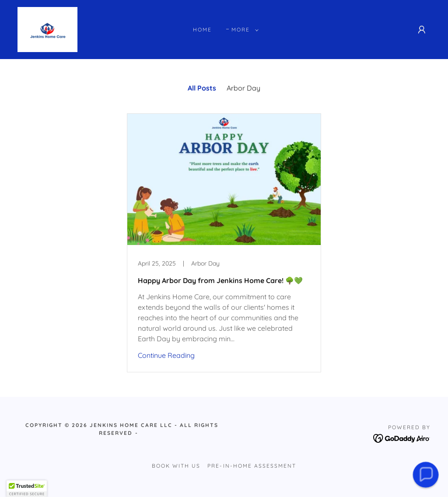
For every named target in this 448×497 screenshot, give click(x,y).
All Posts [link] (202, 88)
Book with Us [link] (176, 466)
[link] (47, 29)
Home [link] (202, 30)
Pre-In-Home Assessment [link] (252, 466)
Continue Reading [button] (166, 355)
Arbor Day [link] (243, 88)
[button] (243, 30)
